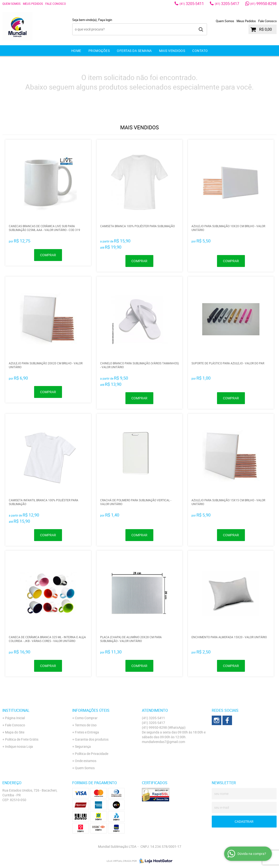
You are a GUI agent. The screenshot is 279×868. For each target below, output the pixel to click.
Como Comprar (86, 718)
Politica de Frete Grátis (22, 739)
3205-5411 (192, 4)
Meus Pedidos (33, 4)
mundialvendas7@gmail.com (163, 742)
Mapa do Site (15, 732)
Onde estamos (86, 761)
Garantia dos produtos (92, 739)
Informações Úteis (91, 710)
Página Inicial (15, 718)
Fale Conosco (56, 4)
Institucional (16, 710)
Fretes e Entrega (87, 732)
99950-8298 (263, 4)
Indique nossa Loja (19, 746)
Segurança (83, 746)
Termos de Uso (86, 725)
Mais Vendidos (172, 51)
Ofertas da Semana (134, 51)
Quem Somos (11, 4)
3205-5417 (227, 4)
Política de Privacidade (92, 754)
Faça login (105, 20)
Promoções (99, 51)
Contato (200, 51)
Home (76, 51)
